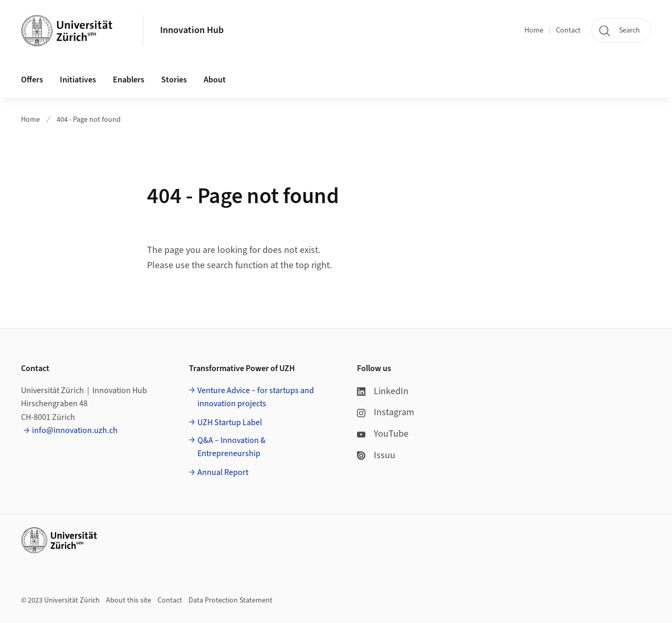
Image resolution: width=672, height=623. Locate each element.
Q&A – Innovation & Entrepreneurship (232, 447)
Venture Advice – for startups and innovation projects (256, 397)
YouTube (383, 434)
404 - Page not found (89, 120)
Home (534, 30)
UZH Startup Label (230, 423)
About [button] (215, 80)
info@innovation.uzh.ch (75, 430)
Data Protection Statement (230, 600)
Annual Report (223, 472)
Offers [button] (32, 80)
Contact (568, 30)
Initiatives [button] (78, 80)
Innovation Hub (192, 30)
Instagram (386, 412)
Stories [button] (174, 80)
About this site (129, 600)
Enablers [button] (129, 80)
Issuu (376, 455)
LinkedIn (383, 391)
